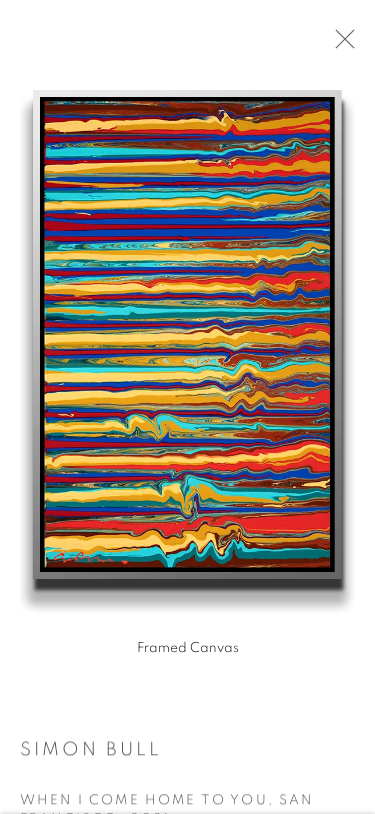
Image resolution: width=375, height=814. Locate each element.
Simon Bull (91, 754)
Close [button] (347, 45)
